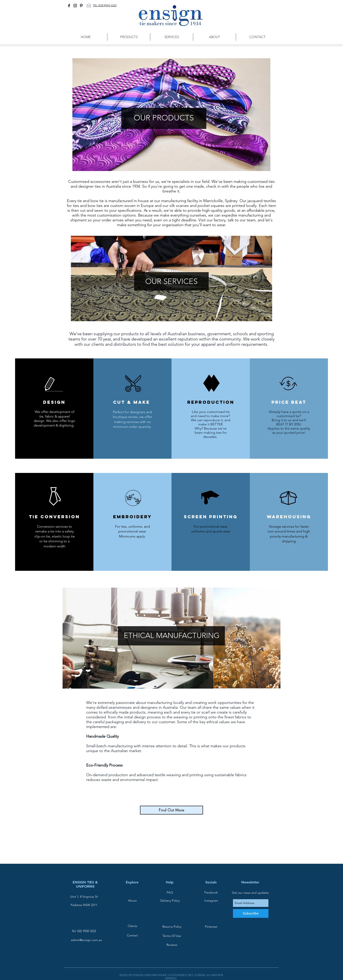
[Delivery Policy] (170, 901)
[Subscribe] (251, 913)
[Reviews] (172, 945)
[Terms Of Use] (172, 936)
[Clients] (132, 926)
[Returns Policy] (172, 927)
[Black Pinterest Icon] (81, 6)
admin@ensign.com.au (86, 940)
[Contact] (132, 936)
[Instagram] (211, 901)
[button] (129, 37)
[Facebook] (211, 893)
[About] (132, 901)
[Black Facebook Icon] (69, 6)
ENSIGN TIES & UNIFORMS (85, 884)
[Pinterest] (211, 927)
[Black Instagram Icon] (75, 6)
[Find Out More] (171, 810)
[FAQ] (170, 893)
